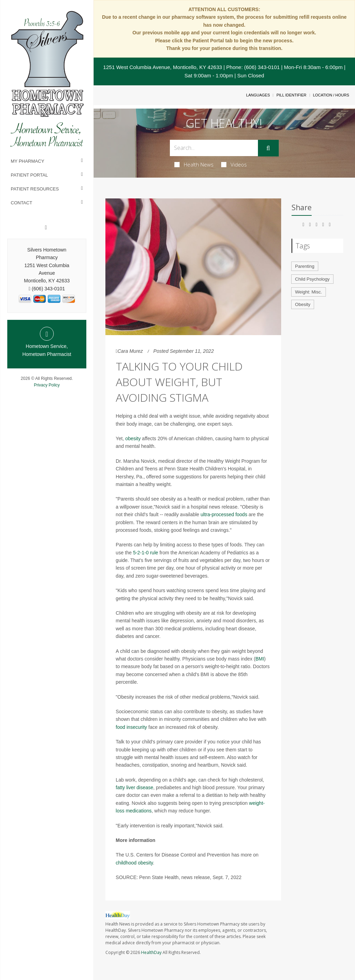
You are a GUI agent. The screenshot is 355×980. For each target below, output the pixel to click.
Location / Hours (331, 95)
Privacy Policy (47, 385)
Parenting (305, 266)
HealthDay (151, 952)
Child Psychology (312, 279)
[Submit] (268, 148)
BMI (260, 659)
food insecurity (131, 727)
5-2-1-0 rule (146, 553)
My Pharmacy (28, 161)
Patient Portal (29, 175)
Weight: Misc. (309, 292)
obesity (133, 438)
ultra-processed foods (224, 514)
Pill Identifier (291, 95)
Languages (258, 95)
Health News (194, 164)
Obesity (303, 304)
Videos (234, 164)
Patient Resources (35, 189)
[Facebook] (46, 228)
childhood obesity (134, 863)
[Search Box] (214, 148)
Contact (21, 203)
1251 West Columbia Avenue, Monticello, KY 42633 (163, 67)
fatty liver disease (135, 787)
